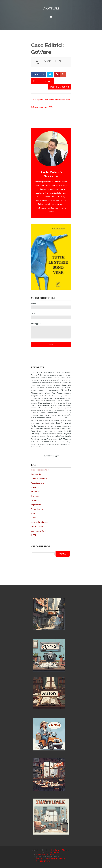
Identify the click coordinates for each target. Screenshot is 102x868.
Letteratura (51, 413)
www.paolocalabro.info (46, 855)
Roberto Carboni (52, 436)
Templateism (55, 852)
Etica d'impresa (65, 387)
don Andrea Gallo (60, 383)
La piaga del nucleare (44, 410)
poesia (59, 431)
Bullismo (59, 375)
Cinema (50, 377)
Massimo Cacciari (59, 418)
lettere (59, 413)
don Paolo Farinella (45, 385)
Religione (67, 433)
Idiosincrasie (51, 400)
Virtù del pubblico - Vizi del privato (54, 444)
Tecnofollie (59, 442)
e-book (57, 385)
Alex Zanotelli (42, 373)
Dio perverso (35, 383)
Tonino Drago (67, 442)
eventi (33, 391)
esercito (56, 387)
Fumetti (60, 393)
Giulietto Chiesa (51, 396)
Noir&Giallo (64, 423)
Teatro (52, 442)
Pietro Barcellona (65, 428)
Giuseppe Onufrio (37, 398)
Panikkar (58, 426)
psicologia (36, 433)
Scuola (68, 436)
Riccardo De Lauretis (38, 436)
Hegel (69, 398)
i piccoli (42, 400)
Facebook (42, 391)
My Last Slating (48, 423)
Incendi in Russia (37, 405)
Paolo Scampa (67, 426)
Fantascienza (53, 391)
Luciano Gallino (56, 415)
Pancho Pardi (49, 426)
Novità (34, 426)
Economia (66, 385)
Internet (46, 405)
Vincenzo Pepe (36, 444)
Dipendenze (43, 382)
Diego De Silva (66, 380)
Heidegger (35, 400)
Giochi (42, 396)
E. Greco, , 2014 (42, 107)
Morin (33, 423)
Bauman (34, 375)
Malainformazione (37, 418)
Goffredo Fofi (47, 398)
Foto (54, 393)
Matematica (49, 420)
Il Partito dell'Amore (63, 401)
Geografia (35, 396)
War (39, 447)
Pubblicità (44, 433)
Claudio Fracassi (66, 378)
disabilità (51, 382)
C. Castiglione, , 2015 (51, 100)
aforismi (34, 373)
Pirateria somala (49, 431)
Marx (52, 418)
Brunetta (53, 375)
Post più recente (43, 81)
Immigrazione (48, 403)
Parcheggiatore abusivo (40, 428)
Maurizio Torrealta (60, 420)
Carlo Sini (44, 378)
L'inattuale (51, 9)
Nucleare (40, 426)
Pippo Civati (36, 431)
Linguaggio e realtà (44, 415)
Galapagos (68, 393)
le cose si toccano (38, 413)
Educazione (35, 387)
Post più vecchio (59, 87)
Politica (67, 431)
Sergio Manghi (53, 439)
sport (69, 439)
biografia (46, 375)
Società (62, 439)
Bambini (68, 373)
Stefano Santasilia (37, 442)
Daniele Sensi (46, 380)
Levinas (64, 413)
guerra (54, 398)
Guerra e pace (62, 398)
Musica (38, 423)
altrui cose (52, 373)
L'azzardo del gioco (56, 405)
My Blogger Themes (60, 850)
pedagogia (54, 428)
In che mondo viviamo (63, 403)
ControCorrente (36, 380)
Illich (40, 403)
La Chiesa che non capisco (53, 408)
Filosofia (66, 390)
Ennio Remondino (46, 388)
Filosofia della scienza (41, 393)
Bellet (40, 375)
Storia (47, 442)
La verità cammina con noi (62, 410)
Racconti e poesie (55, 433)
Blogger (56, 456)
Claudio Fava (57, 378)
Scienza (61, 436)
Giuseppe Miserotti (64, 396)
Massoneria (40, 420)
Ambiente (60, 373)
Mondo (69, 420)
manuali (47, 418)
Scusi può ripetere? (40, 439)
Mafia (69, 415)
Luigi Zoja (63, 415)
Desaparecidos (56, 380)
